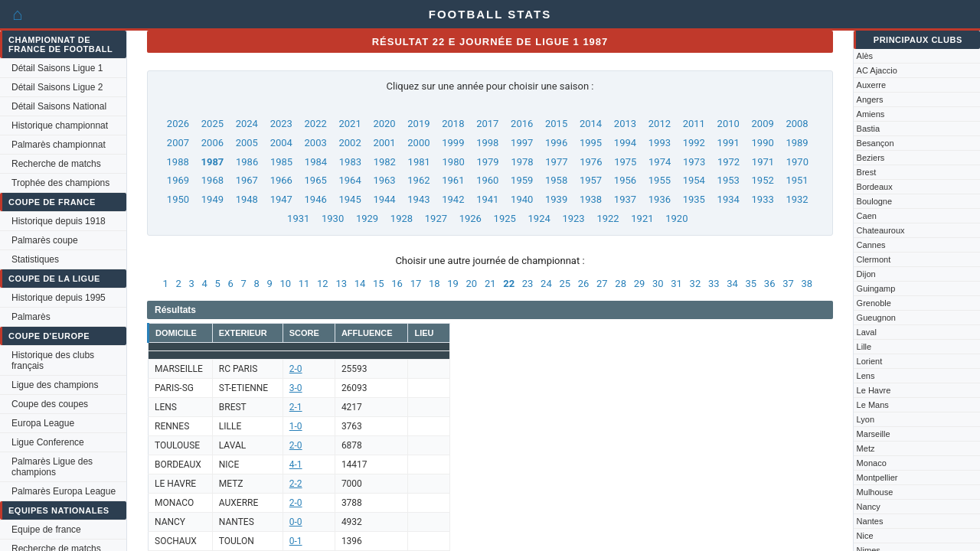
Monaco (872, 463)
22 (509, 284)
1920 (676, 218)
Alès (865, 56)
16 (397, 284)
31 (676, 284)
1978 (522, 162)
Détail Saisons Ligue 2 (57, 87)
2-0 (296, 369)
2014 (591, 124)
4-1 (296, 465)
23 (528, 284)
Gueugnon (876, 318)
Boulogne (875, 201)
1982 (385, 162)
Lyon (866, 419)
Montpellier (877, 478)
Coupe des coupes (50, 404)
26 (584, 284)
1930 (333, 218)
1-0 (296, 426)
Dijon (866, 274)
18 (434, 284)
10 (285, 284)
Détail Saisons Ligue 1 (57, 68)
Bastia (869, 129)
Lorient (870, 361)
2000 (418, 143)
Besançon (875, 143)
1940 (522, 199)
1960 (487, 180)
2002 (350, 143)
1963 (384, 180)
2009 (763, 124)
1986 (247, 162)
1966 (281, 180)
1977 (556, 162)
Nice (865, 536)
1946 (316, 199)
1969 (178, 180)
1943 (418, 199)
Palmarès (31, 317)
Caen (867, 216)
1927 (436, 218)
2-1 (296, 407)
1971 (763, 162)
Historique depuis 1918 (59, 221)
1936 (660, 199)
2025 (212, 124)
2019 (418, 124)
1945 (350, 199)
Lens (866, 376)
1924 (539, 218)
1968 (212, 180)
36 (770, 284)
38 (807, 284)
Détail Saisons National (59, 106)
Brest (867, 172)
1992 (694, 143)
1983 (350, 162)
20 (472, 284)
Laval (867, 332)
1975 (625, 162)
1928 (402, 218)
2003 (316, 143)
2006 (212, 143)
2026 (178, 124)
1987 (212, 162)
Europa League (43, 423)
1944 (384, 199)
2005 (247, 143)
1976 (591, 162)
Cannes (871, 245)
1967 (247, 180)
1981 (419, 162)
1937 (625, 199)
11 (304, 284)
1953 (728, 180)
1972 (728, 162)
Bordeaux (875, 187)
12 (323, 284)
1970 (797, 162)
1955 (660, 180)
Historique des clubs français (53, 360)
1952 (763, 180)
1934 (728, 199)
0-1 (296, 541)
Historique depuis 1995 (59, 298)
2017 (487, 124)
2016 (522, 124)
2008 (797, 124)
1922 (608, 218)
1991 (728, 143)
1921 (642, 218)
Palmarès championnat (59, 145)
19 (453, 284)
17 (416, 284)
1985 (281, 162)
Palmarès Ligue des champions (52, 467)
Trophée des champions (60, 183)
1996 (556, 143)
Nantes (870, 521)
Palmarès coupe (45, 240)
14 (360, 284)
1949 (212, 199)
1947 (281, 199)
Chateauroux (881, 230)
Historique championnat (60, 126)
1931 (298, 218)
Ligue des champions (55, 385)
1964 (350, 180)
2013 (625, 124)
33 (714, 284)
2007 (178, 143)
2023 (281, 124)
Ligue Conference (48, 442)
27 (602, 284)
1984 (316, 162)
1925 (505, 218)
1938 (591, 199)
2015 (556, 124)
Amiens (871, 114)
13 (341, 284)
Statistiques (35, 259)
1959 (522, 180)
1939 (556, 199)
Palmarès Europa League (64, 491)
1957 (591, 180)
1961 (453, 180)
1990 (763, 143)
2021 (350, 124)
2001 (384, 143)
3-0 (296, 388)
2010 (728, 124)
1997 (522, 143)
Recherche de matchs (56, 164)
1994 (625, 143)
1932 (797, 199)
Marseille (874, 434)
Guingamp (876, 289)
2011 (694, 124)
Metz (866, 448)
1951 (797, 180)
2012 (660, 124)
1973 (694, 162)
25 (565, 284)
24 (546, 284)
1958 (556, 180)
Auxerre (872, 85)
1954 (694, 180)
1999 (453, 143)
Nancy (869, 507)
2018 (453, 124)
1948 (247, 199)
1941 (487, 199)
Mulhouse (875, 492)
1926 (470, 218)
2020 (384, 124)
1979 (487, 162)
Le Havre (874, 390)
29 (640, 284)
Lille (864, 347)
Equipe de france (46, 530)
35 (751, 284)
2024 (247, 124)
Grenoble (874, 303)
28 (621, 284)
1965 (316, 180)
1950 (178, 199)
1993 (660, 143)
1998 (487, 143)
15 (379, 284)
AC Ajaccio (877, 70)
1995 (591, 143)
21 (490, 284)
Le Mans (873, 405)
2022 (316, 124)
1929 (367, 218)
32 (696, 284)
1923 (573, 218)
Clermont (874, 259)
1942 (453, 199)
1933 (763, 199)
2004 (281, 143)
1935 (694, 199)
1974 (660, 162)
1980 (454, 162)
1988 (178, 162)
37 (788, 284)
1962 (418, 180)
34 (732, 284)
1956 (625, 180)
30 (658, 284)
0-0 (296, 522)
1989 (797, 143)
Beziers (871, 158)
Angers (870, 99)
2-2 (296, 484)
